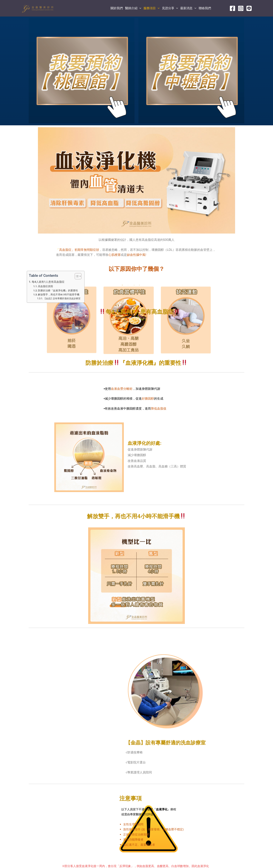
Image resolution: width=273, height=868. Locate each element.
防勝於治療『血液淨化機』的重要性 (58, 291)
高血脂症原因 (45, 286)
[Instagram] (241, 8)
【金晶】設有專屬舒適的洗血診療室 (62, 298)
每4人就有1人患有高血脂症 (48, 282)
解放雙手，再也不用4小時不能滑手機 (59, 295)
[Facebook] (232, 8)
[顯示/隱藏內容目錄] (76, 276)
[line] (249, 8)
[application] (139, 8)
